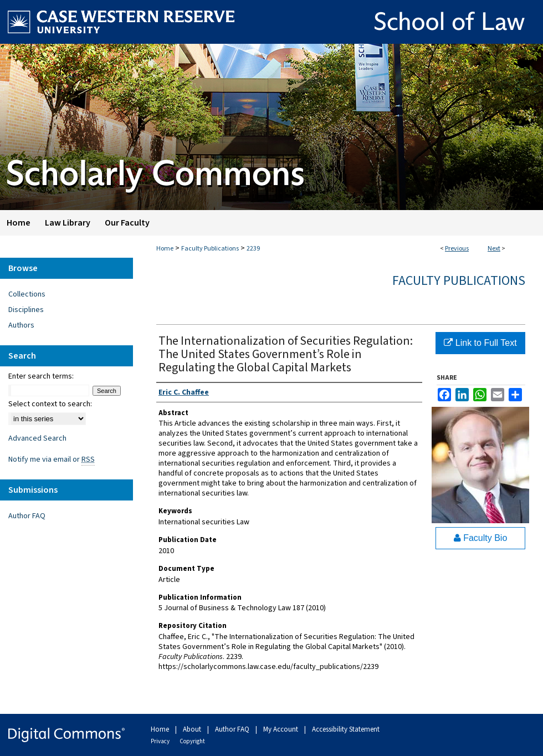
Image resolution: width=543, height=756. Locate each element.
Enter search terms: (41, 376)
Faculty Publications (210, 249)
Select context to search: (50, 404)
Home (165, 249)
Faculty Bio (481, 538)
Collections (27, 294)
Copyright (192, 741)
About (193, 729)
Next (494, 249)
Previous (457, 249)
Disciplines (26, 310)
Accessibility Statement (346, 729)
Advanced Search (37, 438)
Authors (21, 325)
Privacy (161, 741)
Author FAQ (27, 516)
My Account (281, 729)
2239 (253, 249)
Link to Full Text (480, 343)
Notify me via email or (52, 459)
